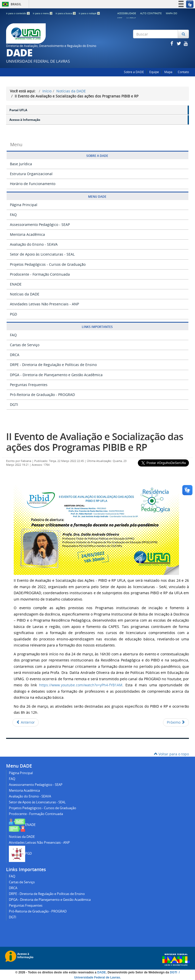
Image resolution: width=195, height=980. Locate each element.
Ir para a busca (66, 13)
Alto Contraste (151, 13)
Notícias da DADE (71, 91)
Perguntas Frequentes (29, 385)
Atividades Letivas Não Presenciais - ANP (44, 304)
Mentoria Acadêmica (27, 234)
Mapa (168, 72)
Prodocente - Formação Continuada (40, 274)
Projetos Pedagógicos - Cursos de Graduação (48, 264)
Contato (183, 72)
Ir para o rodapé (89, 13)
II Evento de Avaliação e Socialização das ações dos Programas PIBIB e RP (95, 442)
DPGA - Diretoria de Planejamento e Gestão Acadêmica (56, 375)
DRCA (15, 355)
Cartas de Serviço (25, 345)
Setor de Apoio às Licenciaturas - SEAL (42, 254)
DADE (102, 972)
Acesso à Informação (25, 120)
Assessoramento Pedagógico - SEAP (40, 225)
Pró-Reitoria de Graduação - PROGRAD (42, 395)
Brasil (11, 4)
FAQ (13, 215)
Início (47, 91)
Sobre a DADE (134, 72)
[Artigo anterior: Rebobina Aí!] (26, 722)
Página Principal (24, 205)
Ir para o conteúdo (18, 13)
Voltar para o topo (171, 754)
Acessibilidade (127, 13)
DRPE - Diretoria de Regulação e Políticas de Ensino (53, 365)
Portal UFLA (18, 110)
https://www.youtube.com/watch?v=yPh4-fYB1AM (81, 685)
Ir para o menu (43, 13)
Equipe (154, 72)
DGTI (14, 404)
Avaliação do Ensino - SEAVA (34, 244)
